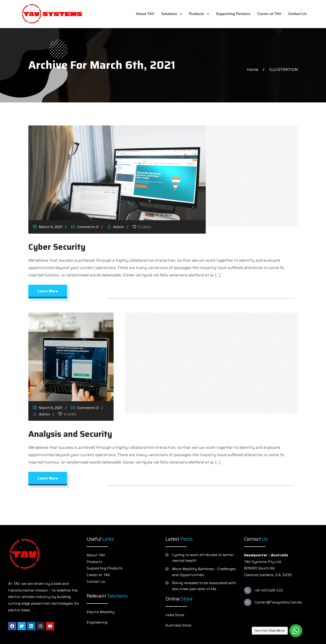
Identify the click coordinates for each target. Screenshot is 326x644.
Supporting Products (105, 568)
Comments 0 (85, 227)
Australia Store (178, 625)
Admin (116, 227)
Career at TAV (98, 575)
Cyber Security (57, 247)
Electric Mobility (101, 612)
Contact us (96, 582)
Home (254, 70)
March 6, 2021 (48, 227)
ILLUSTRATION (284, 70)
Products (94, 562)
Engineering (97, 622)
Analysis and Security (70, 434)
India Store (175, 615)
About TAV (96, 555)
